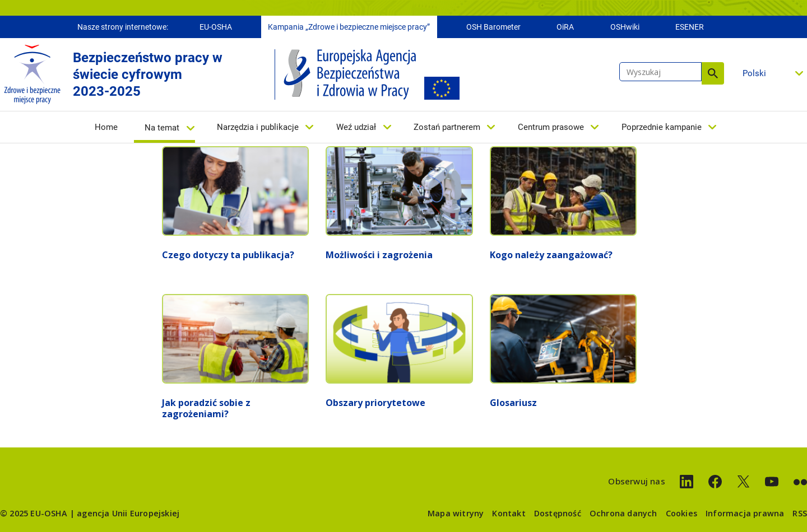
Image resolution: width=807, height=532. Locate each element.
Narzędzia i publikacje (258, 127)
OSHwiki (625, 27)
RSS (800, 513)
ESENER (690, 27)
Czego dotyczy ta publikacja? (228, 255)
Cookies (681, 513)
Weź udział (356, 127)
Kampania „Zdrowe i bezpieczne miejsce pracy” (349, 27)
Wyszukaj (713, 73)
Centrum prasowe (551, 127)
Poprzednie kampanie (662, 127)
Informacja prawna (745, 513)
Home (106, 127)
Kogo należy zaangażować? (551, 255)
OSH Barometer (493, 27)
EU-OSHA (216, 27)
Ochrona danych (623, 513)
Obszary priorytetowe (375, 403)
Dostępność (558, 513)
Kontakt (509, 513)
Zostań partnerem (447, 127)
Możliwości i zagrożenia (379, 255)
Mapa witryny (456, 513)
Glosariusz (513, 403)
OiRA (565, 27)
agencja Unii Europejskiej (128, 513)
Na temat (162, 128)
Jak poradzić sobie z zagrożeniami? (206, 408)
